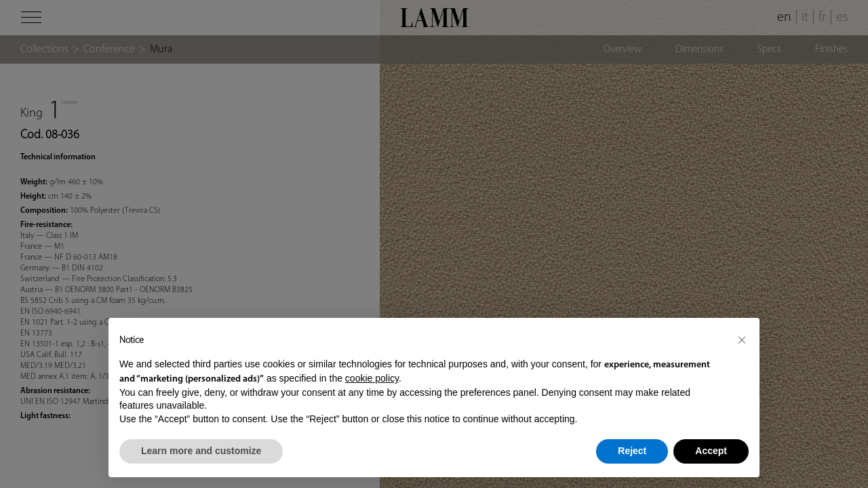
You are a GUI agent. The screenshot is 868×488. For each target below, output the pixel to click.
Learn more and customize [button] (201, 451)
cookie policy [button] (372, 378)
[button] (742, 340)
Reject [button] (632, 451)
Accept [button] (711, 451)
